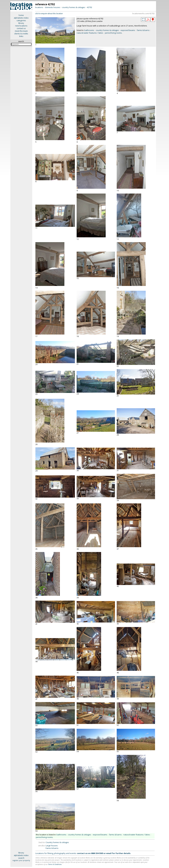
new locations (21, 26)
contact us (21, 28)
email (109, 853)
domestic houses (53, 7)
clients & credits (21, 34)
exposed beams (128, 30)
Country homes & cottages (57, 842)
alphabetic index (21, 18)
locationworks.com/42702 (143, 13)
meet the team (21, 31)
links (21, 36)
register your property (21, 860)
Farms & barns (52, 848)
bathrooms (89, 30)
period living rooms (113, 33)
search (21, 858)
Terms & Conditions (55, 864)
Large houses (52, 846)
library (21, 23)
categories (21, 20)
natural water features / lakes (90, 33)
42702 (90, 7)
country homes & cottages (74, 7)
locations (39, 7)
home (21, 15)
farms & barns (143, 30)
